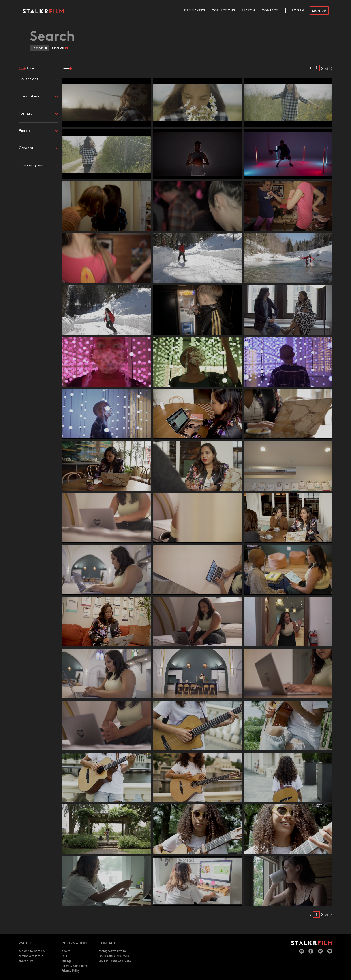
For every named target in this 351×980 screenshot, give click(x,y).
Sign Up (319, 11)
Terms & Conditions (74, 966)
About (65, 951)
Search (248, 10)
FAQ (64, 956)
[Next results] (322, 68)
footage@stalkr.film (112, 951)
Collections (223, 10)
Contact (270, 10)
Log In (298, 10)
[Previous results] (311, 68)
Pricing (66, 961)
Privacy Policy (71, 971)
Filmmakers (195, 10)
